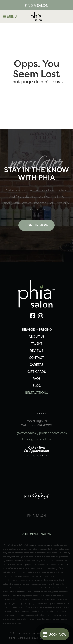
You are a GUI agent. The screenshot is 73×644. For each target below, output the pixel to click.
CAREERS (36, 365)
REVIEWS (36, 351)
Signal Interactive (19, 638)
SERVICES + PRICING (37, 329)
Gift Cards (37, 372)
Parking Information (36, 439)
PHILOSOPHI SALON (37, 534)
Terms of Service (39, 638)
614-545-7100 (36, 456)
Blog (37, 386)
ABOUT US (37, 337)
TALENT (37, 344)
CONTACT (36, 358)
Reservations (36, 393)
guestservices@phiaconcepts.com (42, 433)
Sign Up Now (36, 225)
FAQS (36, 379)
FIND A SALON (37, 6)
